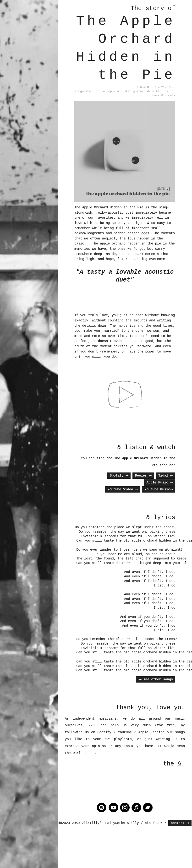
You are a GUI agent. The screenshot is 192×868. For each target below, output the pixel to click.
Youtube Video (123, 489)
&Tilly (133, 823)
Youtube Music (159, 489)
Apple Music (160, 483)
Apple (143, 732)
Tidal (166, 476)
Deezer (143, 476)
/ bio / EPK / (154, 823)
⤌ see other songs (156, 679)
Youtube (125, 732)
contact (180, 823)
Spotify (119, 476)
